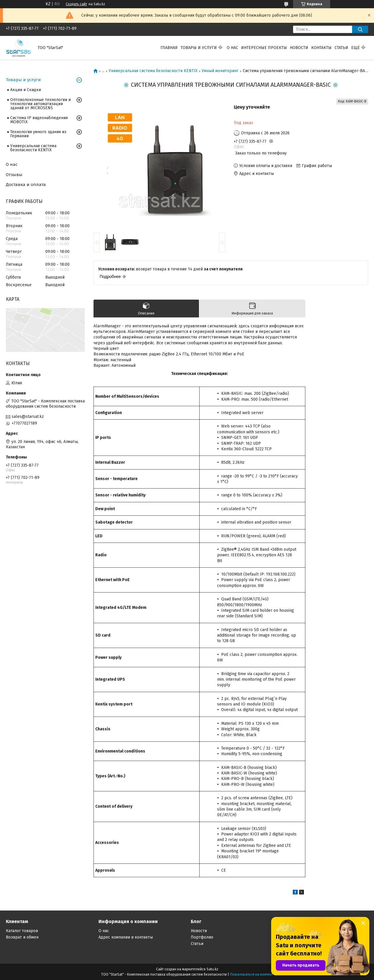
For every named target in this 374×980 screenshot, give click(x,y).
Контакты (321, 48)
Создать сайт (76, 4)
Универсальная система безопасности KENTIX (153, 71)
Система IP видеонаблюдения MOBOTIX (39, 120)
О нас (232, 48)
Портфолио (202, 937)
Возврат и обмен (22, 937)
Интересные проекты (264, 48)
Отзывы (14, 175)
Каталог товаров (22, 931)
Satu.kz (212, 969)
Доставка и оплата (26, 185)
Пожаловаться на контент (251, 974)
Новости (299, 48)
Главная (169, 48)
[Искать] (360, 29)
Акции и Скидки (26, 90)
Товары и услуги (199, 48)
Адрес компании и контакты (126, 937)
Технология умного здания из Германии (38, 134)
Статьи (341, 48)
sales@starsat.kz (28, 417)
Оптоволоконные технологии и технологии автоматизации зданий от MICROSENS (40, 104)
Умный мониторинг (220, 71)
